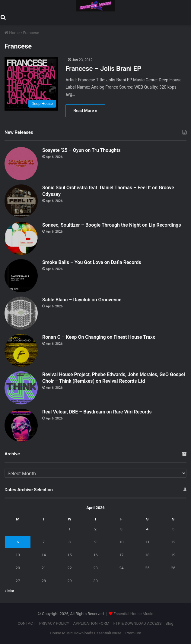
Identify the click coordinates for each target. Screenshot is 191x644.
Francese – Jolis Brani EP (103, 69)
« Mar (9, 591)
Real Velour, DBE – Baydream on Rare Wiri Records (97, 412)
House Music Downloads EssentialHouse (86, 633)
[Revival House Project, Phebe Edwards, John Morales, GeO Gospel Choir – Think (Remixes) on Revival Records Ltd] (21, 388)
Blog (170, 623)
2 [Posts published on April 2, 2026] (96, 529)
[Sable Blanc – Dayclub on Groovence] (21, 313)
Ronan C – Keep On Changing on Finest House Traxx (99, 337)
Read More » (85, 111)
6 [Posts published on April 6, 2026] (18, 542)
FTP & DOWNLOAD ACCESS (137, 623)
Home (12, 33)
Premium (133, 633)
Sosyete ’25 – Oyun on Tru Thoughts (81, 150)
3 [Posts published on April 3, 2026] (121, 529)
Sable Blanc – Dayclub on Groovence (82, 300)
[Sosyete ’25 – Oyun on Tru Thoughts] (21, 164)
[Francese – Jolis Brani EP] (32, 84)
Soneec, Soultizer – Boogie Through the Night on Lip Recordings (112, 225)
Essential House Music (133, 614)
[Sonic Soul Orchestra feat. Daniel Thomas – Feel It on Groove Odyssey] (21, 201)
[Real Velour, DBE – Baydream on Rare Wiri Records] (21, 425)
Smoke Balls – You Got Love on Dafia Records (92, 262)
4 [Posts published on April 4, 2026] (147, 529)
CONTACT (26, 623)
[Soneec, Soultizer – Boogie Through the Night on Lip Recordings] (21, 238)
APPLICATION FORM (91, 623)
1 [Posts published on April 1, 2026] (70, 529)
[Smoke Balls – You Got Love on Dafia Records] (21, 276)
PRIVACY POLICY (54, 623)
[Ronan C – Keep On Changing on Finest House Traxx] (21, 350)
